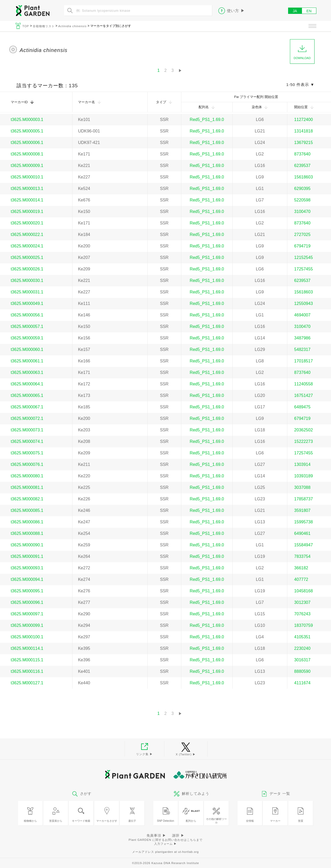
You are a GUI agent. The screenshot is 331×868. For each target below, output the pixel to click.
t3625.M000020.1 (27, 223)
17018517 (303, 361)
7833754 (302, 556)
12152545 (303, 257)
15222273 (303, 441)
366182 (301, 568)
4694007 (302, 315)
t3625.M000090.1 (27, 545)
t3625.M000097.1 (27, 614)
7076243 (302, 614)
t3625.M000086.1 (27, 522)
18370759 (303, 625)
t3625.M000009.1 (27, 166)
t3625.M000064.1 (27, 384)
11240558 (303, 384)
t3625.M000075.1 (27, 453)
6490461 (302, 533)
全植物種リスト (44, 26)
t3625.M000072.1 (27, 418)
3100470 (302, 212)
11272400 (303, 120)
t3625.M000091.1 (27, 556)
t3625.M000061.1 (27, 361)
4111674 (302, 683)
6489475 (302, 407)
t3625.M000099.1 (27, 625)
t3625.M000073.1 (27, 430)
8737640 (302, 154)
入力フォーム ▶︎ (166, 844)
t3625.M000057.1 (27, 326)
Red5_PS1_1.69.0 (207, 120)
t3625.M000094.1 (27, 579)
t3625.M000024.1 (27, 246)
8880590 (302, 671)
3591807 (302, 510)
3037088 (302, 487)
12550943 (303, 303)
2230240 (302, 648)
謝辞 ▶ (178, 835)
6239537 (302, 166)
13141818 (303, 131)
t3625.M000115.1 (27, 660)
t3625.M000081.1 (27, 487)
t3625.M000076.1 (27, 464)
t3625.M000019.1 (27, 212)
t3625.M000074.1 (27, 441)
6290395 (302, 189)
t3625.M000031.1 (27, 292)
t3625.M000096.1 (27, 602)
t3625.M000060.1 (27, 349)
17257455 (303, 269)
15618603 (303, 177)
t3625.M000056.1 (27, 315)
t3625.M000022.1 (27, 235)
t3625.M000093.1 (27, 568)
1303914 (302, 464)
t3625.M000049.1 (27, 303)
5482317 (302, 349)
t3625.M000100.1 (27, 637)
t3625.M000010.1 (27, 177)
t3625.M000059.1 (27, 338)
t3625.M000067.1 (27, 407)
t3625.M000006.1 (27, 143)
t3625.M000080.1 (27, 476)
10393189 (303, 476)
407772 (301, 579)
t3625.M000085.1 (27, 510)
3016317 (302, 660)
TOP (26, 26)
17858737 (303, 499)
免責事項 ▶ (156, 835)
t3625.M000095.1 (27, 591)
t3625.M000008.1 (27, 154)
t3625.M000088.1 (27, 533)
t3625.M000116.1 (27, 671)
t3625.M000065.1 (27, 395)
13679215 (303, 143)
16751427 (303, 395)
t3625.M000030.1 (27, 280)
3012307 (302, 602)
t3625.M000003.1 (27, 120)
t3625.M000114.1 (27, 648)
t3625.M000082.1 (27, 499)
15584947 (303, 545)
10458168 (303, 591)
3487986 (302, 338)
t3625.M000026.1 (27, 269)
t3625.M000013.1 (27, 189)
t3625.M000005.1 (27, 131)
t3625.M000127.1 (27, 683)
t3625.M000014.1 (27, 200)
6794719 (302, 246)
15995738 (303, 522)
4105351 (302, 637)
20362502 (303, 430)
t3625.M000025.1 (27, 257)
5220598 (302, 200)
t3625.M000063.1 (27, 372)
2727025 (302, 235)
